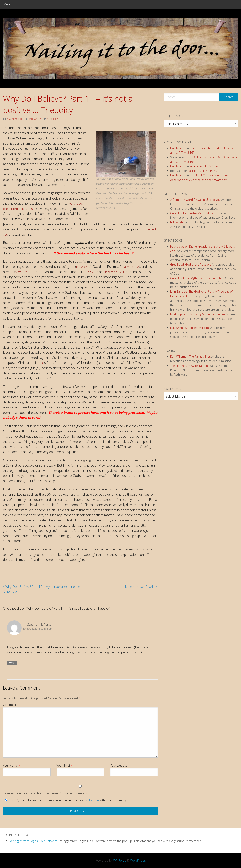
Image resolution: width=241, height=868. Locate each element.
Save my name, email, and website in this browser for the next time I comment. (47, 793)
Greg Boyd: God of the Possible (191, 265)
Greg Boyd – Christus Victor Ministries (194, 213)
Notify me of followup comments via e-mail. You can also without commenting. (65, 800)
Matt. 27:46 (23, 272)
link (41, 363)
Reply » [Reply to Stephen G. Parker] (12, 663)
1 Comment (57, 119)
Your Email (65, 765)
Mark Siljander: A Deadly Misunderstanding (198, 314)
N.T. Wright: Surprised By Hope (190, 328)
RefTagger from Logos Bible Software (33, 841)
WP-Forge (119, 860)
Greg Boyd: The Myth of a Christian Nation (197, 278)
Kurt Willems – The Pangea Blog (190, 357)
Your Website (119, 765)
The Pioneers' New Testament (189, 366)
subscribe (92, 800)
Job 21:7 (93, 272)
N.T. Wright (177, 222)
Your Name (11, 765)
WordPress (139, 860)
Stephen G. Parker (40, 624)
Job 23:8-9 (83, 267)
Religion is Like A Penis (204, 166)
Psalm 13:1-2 (130, 267)
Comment (10, 705)
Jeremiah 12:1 (116, 272)
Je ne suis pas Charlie (141, 587)
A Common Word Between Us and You (195, 200)
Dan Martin (38, 119)
